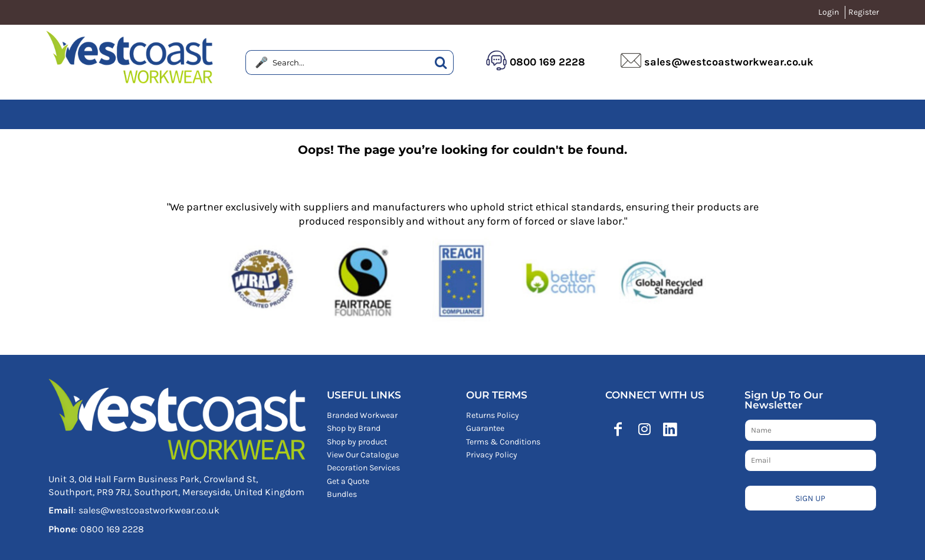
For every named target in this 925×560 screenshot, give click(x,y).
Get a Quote (348, 481)
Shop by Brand (354, 428)
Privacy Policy (492, 455)
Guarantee (485, 428)
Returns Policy (493, 415)
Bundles (342, 494)
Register (864, 12)
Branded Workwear (362, 415)
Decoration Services (363, 468)
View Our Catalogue (363, 455)
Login (829, 12)
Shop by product (357, 442)
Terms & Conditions (503, 442)
